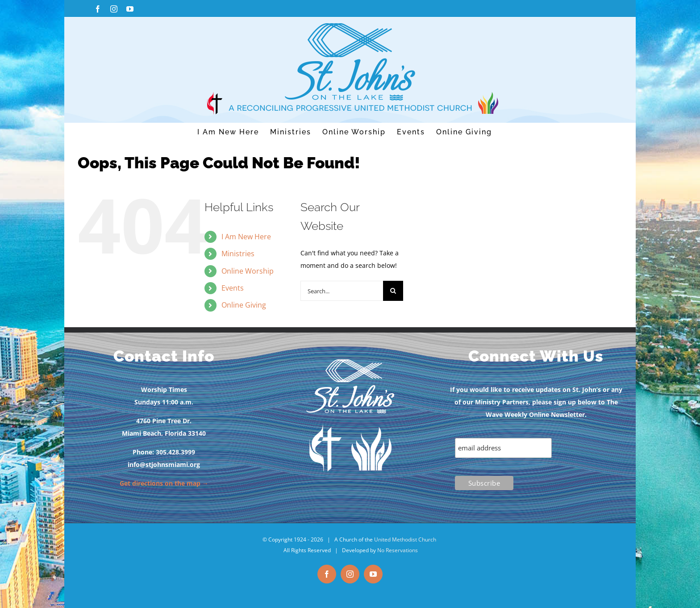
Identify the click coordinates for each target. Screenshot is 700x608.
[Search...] (342, 291)
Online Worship (248, 271)
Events (233, 288)
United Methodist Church (405, 539)
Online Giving (244, 305)
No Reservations (398, 550)
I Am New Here (246, 237)
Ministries (238, 254)
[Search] (393, 291)
